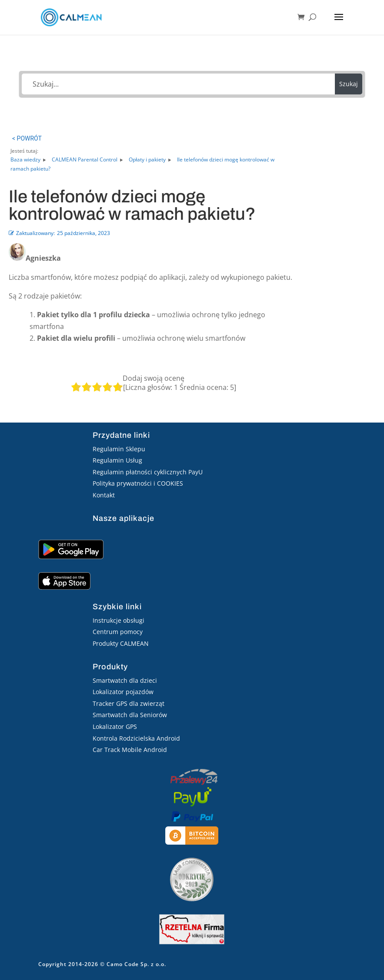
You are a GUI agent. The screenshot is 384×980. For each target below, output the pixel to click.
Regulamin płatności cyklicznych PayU (148, 472)
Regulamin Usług (117, 460)
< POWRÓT (27, 138)
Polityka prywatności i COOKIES (138, 483)
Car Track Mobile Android (130, 750)
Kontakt (104, 495)
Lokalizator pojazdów (123, 692)
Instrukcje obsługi (119, 620)
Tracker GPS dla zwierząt (129, 703)
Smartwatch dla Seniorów (130, 715)
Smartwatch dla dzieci (125, 680)
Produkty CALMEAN (121, 643)
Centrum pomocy (118, 632)
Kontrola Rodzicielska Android (136, 738)
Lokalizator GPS (115, 727)
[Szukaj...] (178, 84)
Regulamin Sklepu (119, 449)
